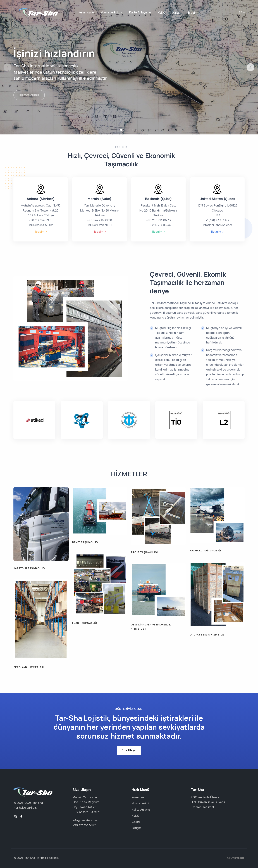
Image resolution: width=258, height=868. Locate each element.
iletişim (39, 232)
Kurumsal (85, 12)
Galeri (176, 13)
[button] (250, 67)
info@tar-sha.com (85, 820)
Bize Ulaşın (129, 750)
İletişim (192, 13)
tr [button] (241, 13)
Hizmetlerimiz (110, 12)
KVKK (161, 13)
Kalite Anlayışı (139, 12)
